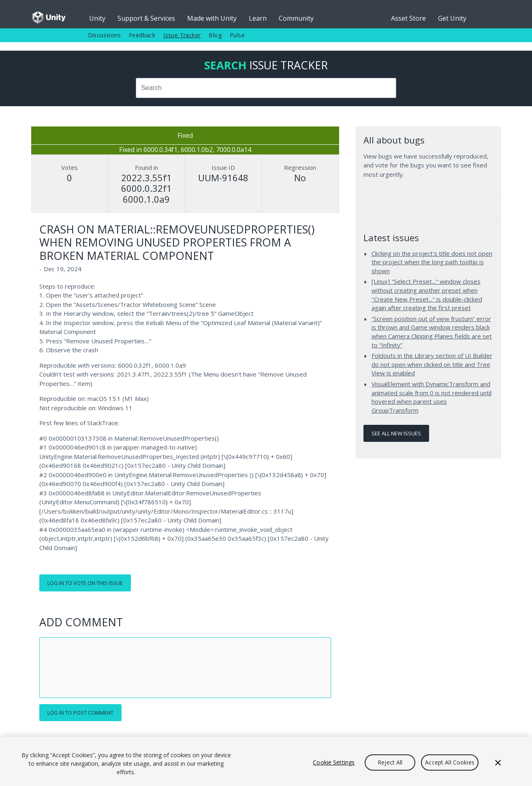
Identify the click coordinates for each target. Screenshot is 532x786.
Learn (258, 18)
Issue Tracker (182, 35)
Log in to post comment (80, 713)
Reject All (390, 762)
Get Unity (452, 18)
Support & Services (146, 18)
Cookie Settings (334, 762)
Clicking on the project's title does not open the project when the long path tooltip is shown (432, 262)
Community (296, 18)
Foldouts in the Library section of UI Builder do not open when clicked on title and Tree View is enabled (432, 364)
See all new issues (396, 433)
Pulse (237, 35)
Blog (215, 35)
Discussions (104, 35)
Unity (97, 18)
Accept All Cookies (450, 762)
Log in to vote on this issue (85, 583)
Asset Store (408, 18)
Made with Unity (212, 18)
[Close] (498, 762)
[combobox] (266, 88)
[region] (266, 761)
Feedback (142, 35)
